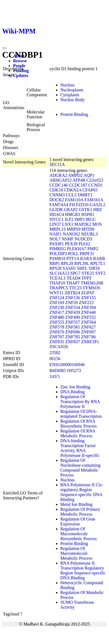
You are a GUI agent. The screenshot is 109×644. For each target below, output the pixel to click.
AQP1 (89, 175)
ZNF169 (57, 303)
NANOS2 (71, 234)
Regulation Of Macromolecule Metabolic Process (76, 553)
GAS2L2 (98, 205)
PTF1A (73, 258)
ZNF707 (57, 337)
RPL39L (82, 263)
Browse (20, 61)
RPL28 (67, 263)
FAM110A (74, 200)
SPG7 (75, 273)
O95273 (74, 371)
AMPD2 (75, 175)
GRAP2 (71, 210)
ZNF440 (88, 312)
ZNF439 (73, 312)
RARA (86, 258)
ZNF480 (57, 317)
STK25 (88, 273)
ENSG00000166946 (67, 365)
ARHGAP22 (61, 180)
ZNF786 (88, 337)
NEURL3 (89, 234)
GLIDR (56, 210)
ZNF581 (73, 327)
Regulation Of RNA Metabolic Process (78, 433)
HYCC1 (57, 219)
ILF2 (69, 219)
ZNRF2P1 (90, 342)
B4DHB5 (58, 371)
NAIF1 (56, 234)
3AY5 (55, 377)
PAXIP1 (57, 244)
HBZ (98, 210)
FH (72, 205)
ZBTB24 (72, 293)
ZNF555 (57, 322)
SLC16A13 (59, 273)
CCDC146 (59, 185)
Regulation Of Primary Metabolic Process (80, 512)
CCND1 (95, 185)
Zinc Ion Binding (75, 387)
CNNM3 (57, 195)
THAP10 (57, 283)
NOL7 (55, 239)
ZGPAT (88, 293)
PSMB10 (57, 258)
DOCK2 (57, 200)
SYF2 (100, 273)
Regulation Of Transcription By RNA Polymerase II (80, 402)
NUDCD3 (83, 239)
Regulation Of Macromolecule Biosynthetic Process (79, 534)
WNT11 (57, 293)
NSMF (68, 239)
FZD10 (82, 205)
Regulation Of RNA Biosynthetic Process (79, 424)
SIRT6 (94, 268)
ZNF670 (57, 332)
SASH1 (69, 268)
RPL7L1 (98, 263)
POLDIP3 (58, 254)
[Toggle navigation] (4, 48)
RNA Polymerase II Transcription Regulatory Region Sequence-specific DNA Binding (83, 570)
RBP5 (55, 263)
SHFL (82, 268)
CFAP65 (90, 190)
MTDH (88, 229)
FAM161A (94, 200)
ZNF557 (73, 322)
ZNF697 (88, 332)
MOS (97, 224)
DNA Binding (72, 392)
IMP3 (79, 219)
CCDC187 (78, 185)
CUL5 (71, 195)
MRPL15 (58, 229)
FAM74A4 (59, 205)
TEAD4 (74, 278)
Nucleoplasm (72, 90)
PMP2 (93, 249)
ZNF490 (73, 317)
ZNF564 (88, 322)
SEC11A (57, 164)
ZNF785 (73, 337)
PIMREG (58, 249)
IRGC (91, 219)
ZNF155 (88, 298)
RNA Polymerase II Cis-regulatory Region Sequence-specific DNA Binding (82, 492)
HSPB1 (88, 214)
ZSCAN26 (59, 347)
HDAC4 (57, 214)
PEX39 (71, 244)
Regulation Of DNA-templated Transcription (81, 414)
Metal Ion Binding (76, 504)
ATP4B (79, 180)
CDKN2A (73, 190)
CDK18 (56, 190)
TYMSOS (91, 288)
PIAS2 (84, 244)
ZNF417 (57, 312)
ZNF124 (57, 298)
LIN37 (55, 224)
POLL (73, 254)
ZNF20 (71, 303)
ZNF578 (57, 327)
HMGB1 (73, 214)
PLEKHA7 (77, 249)
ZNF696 (73, 332)
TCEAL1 (58, 278)
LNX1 (68, 224)
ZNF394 (88, 307)
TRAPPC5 (59, 288)
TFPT (87, 278)
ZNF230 (57, 307)
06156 (55, 359)
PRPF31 (87, 254)
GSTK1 (85, 210)
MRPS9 (74, 229)
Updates (21, 75)
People (19, 66)
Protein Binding (74, 114)
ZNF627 (88, 327)
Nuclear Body (72, 100)
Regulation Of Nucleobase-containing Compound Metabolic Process (80, 468)
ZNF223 (86, 303)
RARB (99, 258)
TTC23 (75, 288)
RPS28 (55, 268)
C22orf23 (95, 180)
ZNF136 (73, 298)
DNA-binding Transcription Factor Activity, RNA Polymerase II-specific (80, 448)
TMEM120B (92, 283)
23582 (55, 353)
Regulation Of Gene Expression (78, 521)
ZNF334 (73, 307)
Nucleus (67, 85)
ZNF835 (57, 342)
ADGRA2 (58, 175)
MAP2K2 (83, 224)
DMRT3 (85, 195)
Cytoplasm (70, 95)
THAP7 (73, 283)
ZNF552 (88, 317)
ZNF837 (73, 342)
